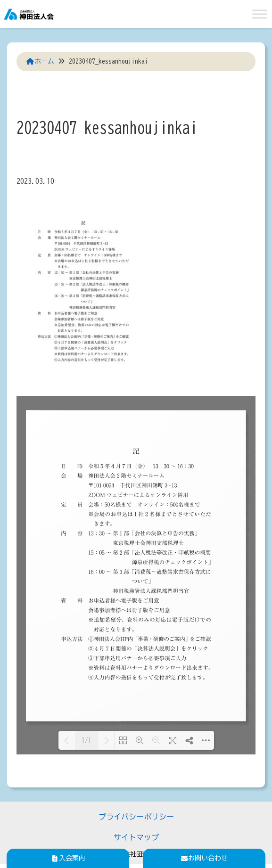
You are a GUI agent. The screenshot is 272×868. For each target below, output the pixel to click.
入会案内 (68, 858)
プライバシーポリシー (136, 817)
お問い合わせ (204, 858)
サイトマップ (136, 837)
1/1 (87, 741)
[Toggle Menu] (260, 14)
